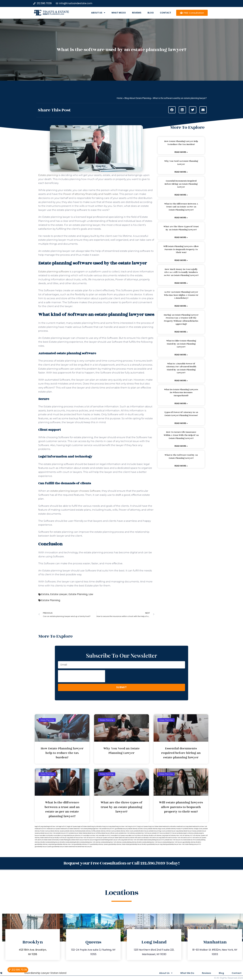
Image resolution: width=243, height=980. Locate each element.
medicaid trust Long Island (184, 827)
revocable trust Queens (118, 836)
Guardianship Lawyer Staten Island (45, 973)
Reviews (137, 13)
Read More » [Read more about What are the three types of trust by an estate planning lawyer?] (181, 237)
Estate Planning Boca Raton (68, 840)
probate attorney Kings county (157, 829)
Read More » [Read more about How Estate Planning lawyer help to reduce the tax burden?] (181, 152)
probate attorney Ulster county (124, 831)
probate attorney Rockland (73, 831)
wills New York (132, 840)
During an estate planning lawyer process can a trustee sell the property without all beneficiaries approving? (181, 320)
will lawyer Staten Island (115, 838)
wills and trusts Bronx (128, 838)
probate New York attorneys (127, 833)
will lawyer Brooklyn (54, 838)
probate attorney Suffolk (88, 831)
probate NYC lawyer (158, 833)
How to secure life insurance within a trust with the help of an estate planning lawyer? (181, 435)
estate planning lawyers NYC (156, 840)
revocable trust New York (91, 836)
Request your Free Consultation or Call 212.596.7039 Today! (122, 863)
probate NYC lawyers (171, 833)
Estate (45, 594)
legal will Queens (72, 827)
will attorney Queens (199, 836)
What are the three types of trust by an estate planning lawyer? (181, 228)
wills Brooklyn (56, 840)
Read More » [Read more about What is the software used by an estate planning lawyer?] (181, 466)
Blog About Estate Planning (138, 98)
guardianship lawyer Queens (43, 847)
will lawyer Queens (102, 838)
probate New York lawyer (144, 833)
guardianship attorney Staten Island (119, 844)
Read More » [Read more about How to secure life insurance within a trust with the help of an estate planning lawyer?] (181, 446)
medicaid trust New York (200, 827)
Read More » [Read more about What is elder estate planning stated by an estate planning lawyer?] (181, 355)
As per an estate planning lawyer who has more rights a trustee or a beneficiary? (181, 295)
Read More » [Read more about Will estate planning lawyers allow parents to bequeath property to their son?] (181, 260)
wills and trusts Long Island (157, 838)
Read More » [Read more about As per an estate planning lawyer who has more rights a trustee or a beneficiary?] (181, 306)
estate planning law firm (54, 14)
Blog (151, 13)
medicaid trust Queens (53, 829)
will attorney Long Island (161, 836)
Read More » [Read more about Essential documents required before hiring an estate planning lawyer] (181, 195)
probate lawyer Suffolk (93, 833)
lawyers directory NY (77, 836)
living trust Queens (143, 827)
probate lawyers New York (47, 833)
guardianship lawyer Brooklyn (138, 844)
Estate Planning (78, 594)
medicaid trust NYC (41, 829)
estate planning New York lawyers (172, 842)
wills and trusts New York (173, 838)
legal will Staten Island (84, 827)
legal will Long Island (41, 827)
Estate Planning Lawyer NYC (193, 844)
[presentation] (82, 676)
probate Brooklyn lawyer (141, 831)
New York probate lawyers (104, 829)
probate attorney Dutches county (137, 829)
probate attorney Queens (57, 831)
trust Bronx (138, 836)
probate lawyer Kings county (157, 831)
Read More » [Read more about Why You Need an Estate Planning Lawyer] (181, 172)
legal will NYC (63, 827)
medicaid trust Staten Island (69, 829)
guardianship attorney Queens (99, 844)
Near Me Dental (77, 847)
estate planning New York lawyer (152, 842)
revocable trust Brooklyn (46, 836)
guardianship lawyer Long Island (157, 844)
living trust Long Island (109, 827)
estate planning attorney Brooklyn (132, 842)
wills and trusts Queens (199, 838)
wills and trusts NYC (186, 838)
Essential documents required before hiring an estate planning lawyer (181, 184)
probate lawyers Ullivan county (109, 833)
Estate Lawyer (59, 594)
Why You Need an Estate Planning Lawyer (181, 163)
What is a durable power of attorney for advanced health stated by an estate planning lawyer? (181, 368)
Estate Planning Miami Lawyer (109, 840)
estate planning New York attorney (91, 842)
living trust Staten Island (155, 827)
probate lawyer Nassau (189, 831)
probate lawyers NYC (62, 833)
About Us (98, 13)
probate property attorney (185, 833)
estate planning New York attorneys (112, 842)
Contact (166, 13)
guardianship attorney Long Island (45, 844)
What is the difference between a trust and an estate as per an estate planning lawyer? (181, 207)
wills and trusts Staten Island (43, 840)
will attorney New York (175, 836)
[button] (172, 110)
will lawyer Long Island (67, 838)
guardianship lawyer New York (175, 844)
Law (91, 594)
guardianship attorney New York (64, 844)
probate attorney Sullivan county (105, 831)
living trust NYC (132, 827)
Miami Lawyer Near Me (82, 840)
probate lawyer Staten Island (77, 833)
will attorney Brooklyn (148, 836)
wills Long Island (123, 840)
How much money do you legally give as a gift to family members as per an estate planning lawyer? (181, 272)
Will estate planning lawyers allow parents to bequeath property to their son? (181, 249)
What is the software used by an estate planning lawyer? (181, 457)
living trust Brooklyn (96, 827)
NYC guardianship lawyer (120, 829)
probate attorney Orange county (193, 829)
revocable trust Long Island (62, 836)
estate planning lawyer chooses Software (75, 491)
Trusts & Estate (56, 12)
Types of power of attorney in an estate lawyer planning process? (181, 414)
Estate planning (48, 175)
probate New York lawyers (173, 840)
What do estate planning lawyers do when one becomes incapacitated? (181, 393)
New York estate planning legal (86, 829)
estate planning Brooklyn (73, 842)
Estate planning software (54, 272)
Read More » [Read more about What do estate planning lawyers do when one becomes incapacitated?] (181, 403)
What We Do (119, 13)
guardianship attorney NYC (82, 844)
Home (120, 98)
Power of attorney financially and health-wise (91, 194)
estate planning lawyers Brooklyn (56, 842)
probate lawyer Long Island (174, 831)
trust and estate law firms (188, 840)
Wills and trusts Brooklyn (142, 838)
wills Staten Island (142, 840)
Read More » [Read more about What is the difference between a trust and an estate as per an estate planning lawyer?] (181, 218)
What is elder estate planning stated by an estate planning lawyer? (181, 344)
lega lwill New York (53, 827)
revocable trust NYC (105, 836)
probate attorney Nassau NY (174, 829)
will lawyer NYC (91, 838)
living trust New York (122, 827)
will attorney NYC (188, 836)
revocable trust (130, 836)
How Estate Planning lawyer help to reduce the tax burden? (181, 143)
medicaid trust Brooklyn (169, 827)
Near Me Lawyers (87, 847)
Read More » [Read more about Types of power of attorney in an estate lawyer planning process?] (181, 423)
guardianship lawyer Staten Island (62, 847)
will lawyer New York (80, 838)
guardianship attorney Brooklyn (192, 842)
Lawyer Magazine (95, 840)
